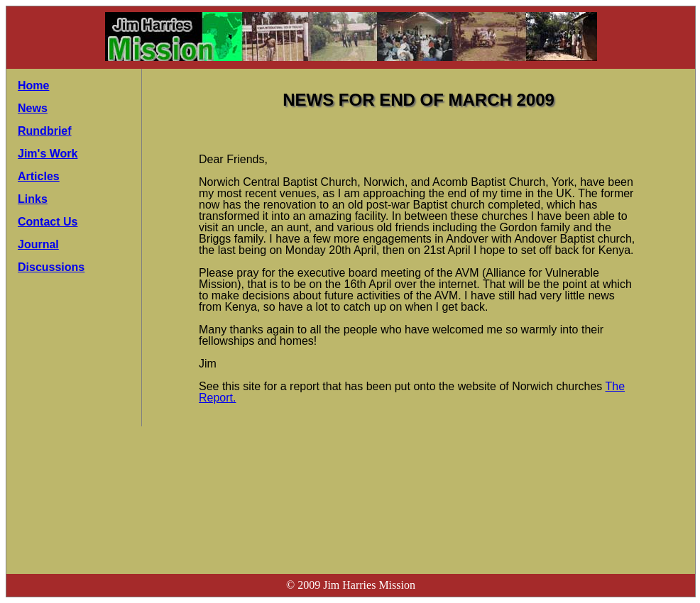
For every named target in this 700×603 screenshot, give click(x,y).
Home (33, 85)
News (33, 108)
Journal (38, 244)
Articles (39, 176)
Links (33, 199)
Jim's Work (48, 154)
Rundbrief (45, 131)
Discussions (51, 267)
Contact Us (48, 222)
